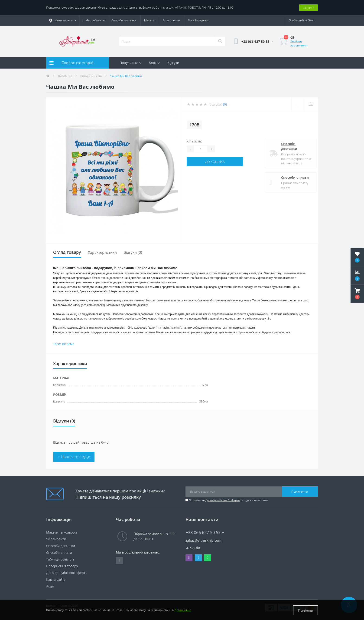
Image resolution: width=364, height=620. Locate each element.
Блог (154, 62)
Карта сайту (56, 579)
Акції (50, 586)
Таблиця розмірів (60, 559)
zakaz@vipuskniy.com (203, 540)
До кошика (215, 161)
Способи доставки (124, 20)
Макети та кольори (62, 532)
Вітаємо (68, 344)
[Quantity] (201, 149)
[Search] (220, 41)
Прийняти (305, 610)
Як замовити (171, 20)
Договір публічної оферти (223, 500)
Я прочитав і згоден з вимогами (229, 500)
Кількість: (194, 141)
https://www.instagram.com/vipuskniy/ (119, 560)
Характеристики (102, 252)
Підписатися (300, 491)
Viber (189, 557)
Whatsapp (207, 557)
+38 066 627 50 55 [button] (205, 532)
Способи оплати (291, 177)
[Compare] (310, 104)
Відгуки (173, 62)
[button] (357, 294)
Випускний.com (91, 76)
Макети (149, 20)
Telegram (198, 557)
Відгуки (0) (133, 252)
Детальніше (183, 610)
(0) (225, 104)
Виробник (65, 76)
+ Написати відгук (74, 457)
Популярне (130, 62)
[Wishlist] (297, 104)
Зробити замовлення (299, 43)
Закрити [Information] (309, 7)
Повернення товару (62, 566)
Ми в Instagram (198, 20)
